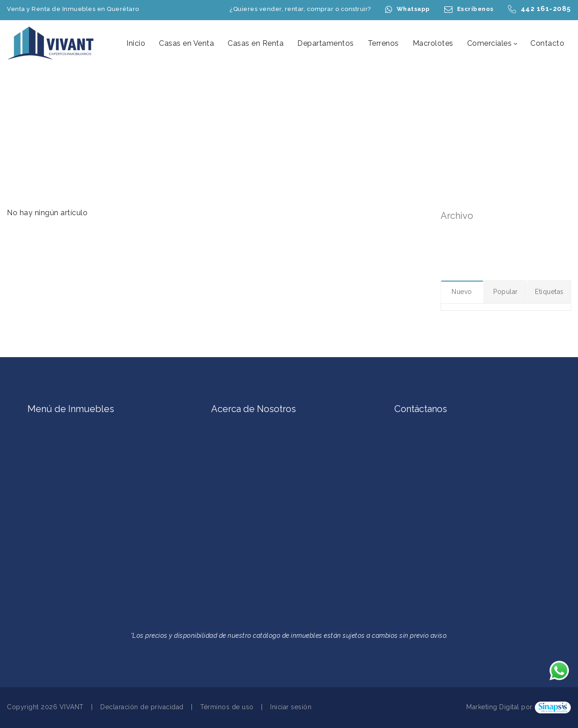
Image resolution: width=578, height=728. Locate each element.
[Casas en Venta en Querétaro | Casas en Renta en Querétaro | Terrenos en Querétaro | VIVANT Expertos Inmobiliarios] (51, 43)
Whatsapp (413, 9)
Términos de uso (227, 707)
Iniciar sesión (291, 707)
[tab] (462, 292)
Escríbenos (475, 9)
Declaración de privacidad (142, 707)
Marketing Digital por (499, 707)
